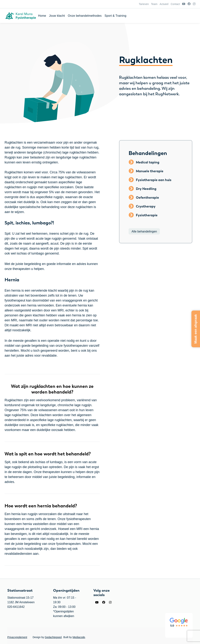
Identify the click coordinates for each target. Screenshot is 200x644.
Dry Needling (146, 189)
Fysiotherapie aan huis (154, 180)
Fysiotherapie (147, 215)
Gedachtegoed (53, 637)
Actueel (164, 4)
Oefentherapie (147, 198)
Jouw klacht (119, 16)
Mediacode (79, 637)
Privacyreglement (17, 637)
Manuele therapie (150, 171)
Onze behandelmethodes (147, 16)
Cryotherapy (146, 206)
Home (104, 16)
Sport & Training (178, 16)
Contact (175, 4)
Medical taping (148, 162)
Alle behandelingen (144, 231)
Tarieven (144, 4)
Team (154, 4)
